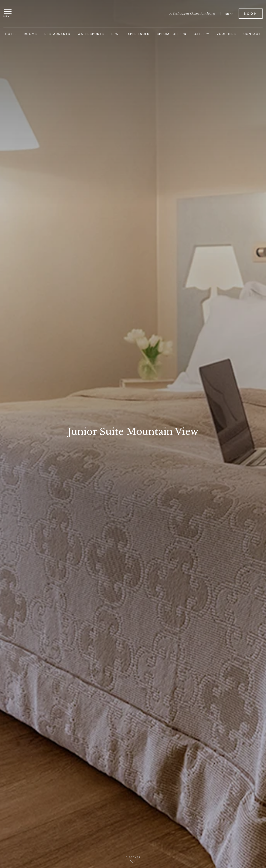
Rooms (31, 34)
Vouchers (226, 34)
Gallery (202, 34)
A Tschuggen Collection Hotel (192, 14)
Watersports (91, 34)
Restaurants (57, 34)
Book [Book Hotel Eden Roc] (251, 14)
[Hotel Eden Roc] (133, 14)
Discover (133, 860)
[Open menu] (8, 14)
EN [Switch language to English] (229, 14)
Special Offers (172, 34)
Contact (252, 34)
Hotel (11, 34)
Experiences (138, 34)
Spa (115, 34)
